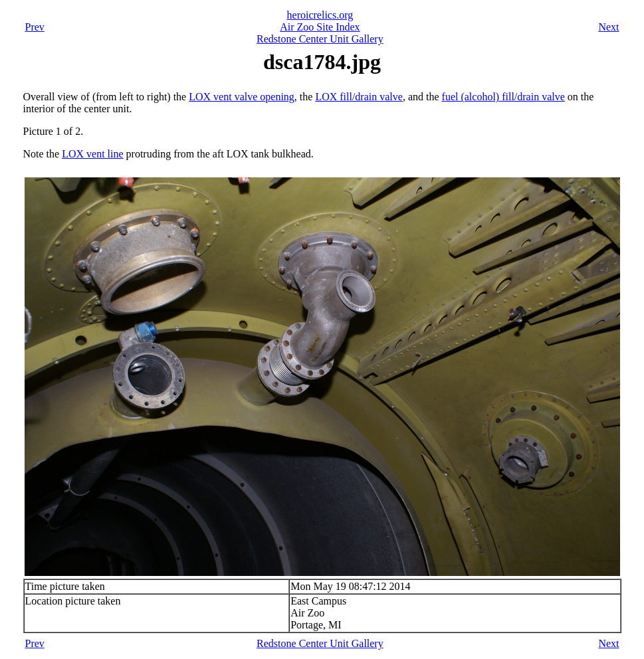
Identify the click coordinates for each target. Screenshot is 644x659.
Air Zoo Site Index (320, 27)
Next (608, 27)
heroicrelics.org (320, 15)
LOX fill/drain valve (359, 97)
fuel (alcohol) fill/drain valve (503, 97)
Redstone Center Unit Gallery (320, 39)
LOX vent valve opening (242, 97)
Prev (35, 27)
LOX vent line (92, 154)
